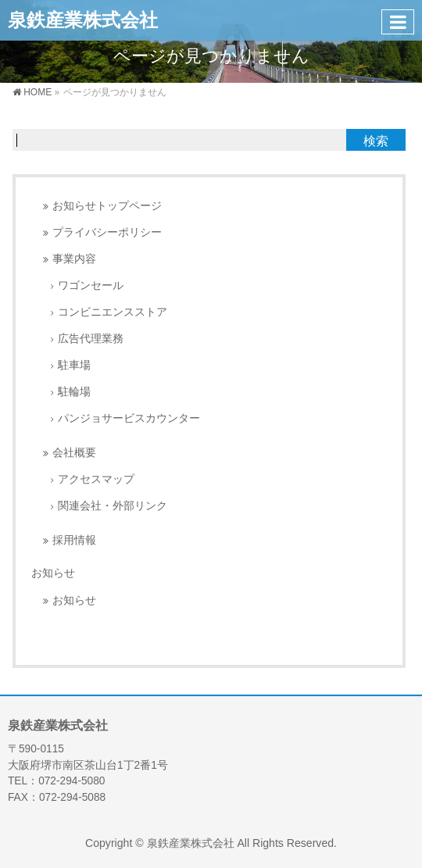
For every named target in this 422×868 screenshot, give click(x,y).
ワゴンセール (91, 286)
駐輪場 (74, 392)
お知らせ (53, 573)
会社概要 (74, 453)
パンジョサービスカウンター (129, 418)
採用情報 (74, 540)
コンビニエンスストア (113, 312)
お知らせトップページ (107, 206)
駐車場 (74, 365)
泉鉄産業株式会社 (83, 20)
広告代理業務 (91, 339)
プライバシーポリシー (107, 232)
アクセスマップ (96, 479)
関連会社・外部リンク (113, 506)
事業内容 (74, 259)
